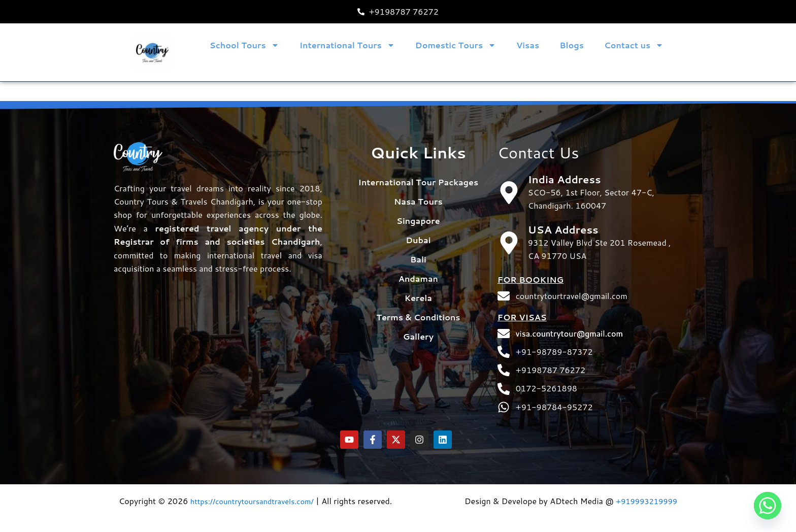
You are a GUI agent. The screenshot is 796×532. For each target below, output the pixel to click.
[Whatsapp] (768, 506)
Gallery (418, 317)
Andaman (418, 259)
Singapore (418, 201)
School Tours (244, 45)
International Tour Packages (419, 163)
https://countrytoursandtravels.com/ (258, 487)
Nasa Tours (418, 182)
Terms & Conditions (418, 298)
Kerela (418, 278)
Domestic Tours (456, 45)
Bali (418, 240)
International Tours (347, 45)
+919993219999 (643, 487)
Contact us (634, 45)
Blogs (572, 45)
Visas (528, 45)
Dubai (418, 221)
